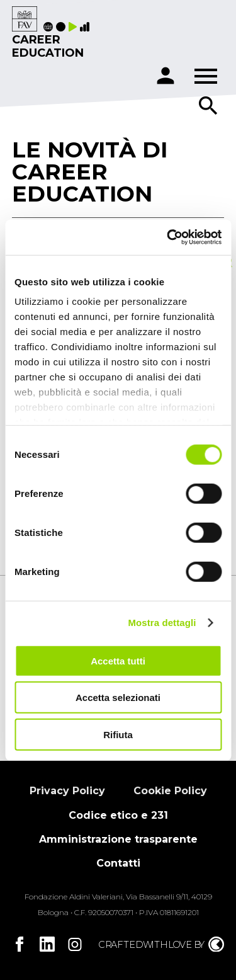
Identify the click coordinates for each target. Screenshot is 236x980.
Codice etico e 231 (118, 815)
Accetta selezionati (118, 698)
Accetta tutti (118, 660)
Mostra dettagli (162, 623)
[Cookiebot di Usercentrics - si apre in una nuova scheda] (168, 237)
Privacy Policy (67, 791)
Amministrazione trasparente (118, 839)
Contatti (118, 863)
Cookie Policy (170, 791)
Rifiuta (118, 734)
